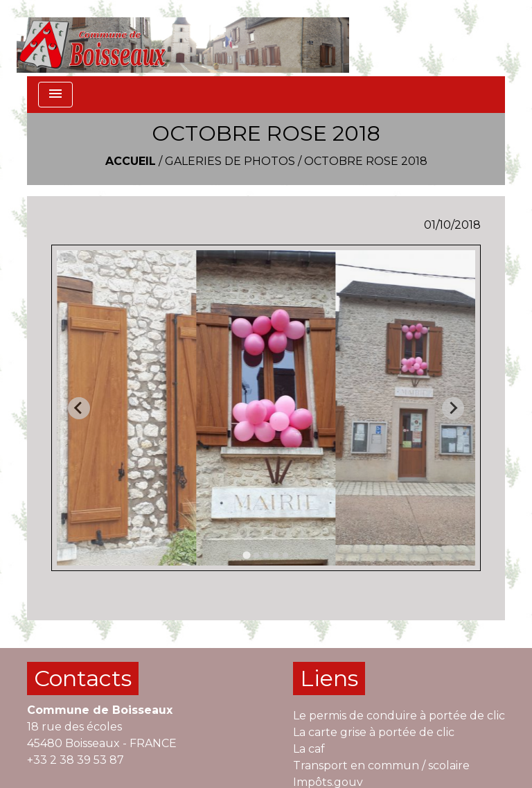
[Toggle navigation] (55, 95)
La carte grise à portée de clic (374, 732)
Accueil (131, 161)
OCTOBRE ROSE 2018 (366, 161)
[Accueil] (183, 38)
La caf (309, 749)
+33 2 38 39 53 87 (76, 760)
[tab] (246, 555)
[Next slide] (453, 408)
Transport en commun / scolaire (381, 765)
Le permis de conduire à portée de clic (399, 716)
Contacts (83, 678)
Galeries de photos (230, 161)
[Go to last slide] (79, 408)
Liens (329, 678)
